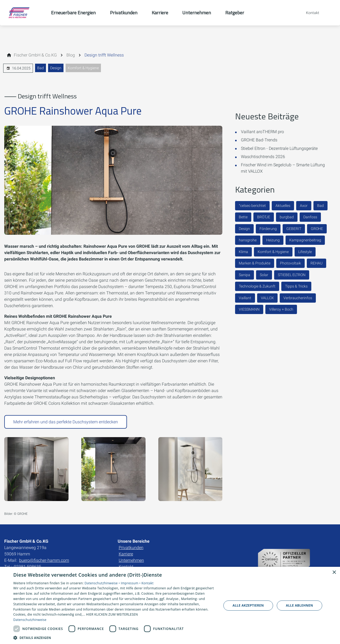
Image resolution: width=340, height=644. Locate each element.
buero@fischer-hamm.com (44, 560)
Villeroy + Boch (281, 309)
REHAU (316, 263)
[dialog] (170, 605)
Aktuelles (283, 206)
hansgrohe (248, 240)
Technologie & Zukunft (257, 286)
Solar (264, 275)
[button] (114, 638)
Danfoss (310, 217)
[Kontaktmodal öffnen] (309, 13)
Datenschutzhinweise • (103, 583)
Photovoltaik (290, 263)
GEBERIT (294, 229)
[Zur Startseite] (25, 13)
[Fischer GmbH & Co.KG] (35, 55)
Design (56, 68)
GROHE (317, 229)
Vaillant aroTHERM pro (262, 132)
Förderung (268, 229)
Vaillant (245, 298)
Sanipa (245, 275)
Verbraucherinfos (298, 298)
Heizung (273, 240)
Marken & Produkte (255, 263)
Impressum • (131, 583)
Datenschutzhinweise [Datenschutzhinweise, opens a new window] (30, 620)
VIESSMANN (249, 309)
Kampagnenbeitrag (305, 240)
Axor (304, 206)
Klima (243, 252)
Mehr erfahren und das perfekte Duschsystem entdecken (66, 422)
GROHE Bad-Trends (259, 140)
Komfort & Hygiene (83, 68)
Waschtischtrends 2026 (263, 157)
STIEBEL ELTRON (292, 275)
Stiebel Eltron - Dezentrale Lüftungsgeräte (279, 148)
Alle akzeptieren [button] (248, 605)
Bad (41, 68)
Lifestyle (305, 252)
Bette (243, 217)
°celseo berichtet (252, 206)
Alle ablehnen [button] (299, 605)
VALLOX (267, 298)
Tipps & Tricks (296, 286)
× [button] (334, 573)
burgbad (287, 217)
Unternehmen (131, 560)
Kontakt (147, 583)
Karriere (126, 554)
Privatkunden (131, 548)
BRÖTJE (264, 217)
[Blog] (71, 55)
